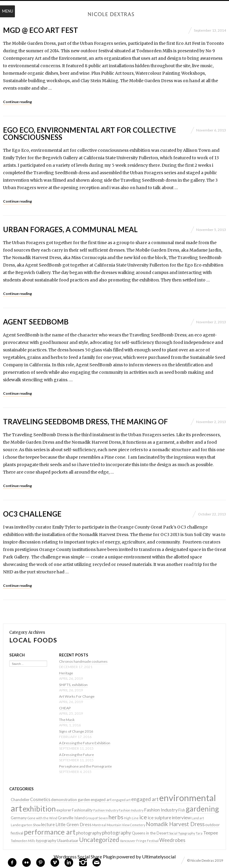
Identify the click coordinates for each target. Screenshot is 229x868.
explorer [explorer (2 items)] (64, 810)
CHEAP (65, 708)
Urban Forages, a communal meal (70, 229)
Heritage (66, 673)
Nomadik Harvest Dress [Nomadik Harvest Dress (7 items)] (175, 824)
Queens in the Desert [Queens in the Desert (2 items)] (150, 833)
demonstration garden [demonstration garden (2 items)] (71, 800)
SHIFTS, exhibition (73, 685)
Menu (8, 11)
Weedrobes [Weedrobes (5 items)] (172, 840)
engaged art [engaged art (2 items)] (101, 800)
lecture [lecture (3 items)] (48, 825)
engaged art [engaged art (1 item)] (121, 800)
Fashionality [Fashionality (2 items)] (82, 810)
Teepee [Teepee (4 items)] (211, 833)
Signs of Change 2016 (76, 731)
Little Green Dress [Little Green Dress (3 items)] (74, 825)
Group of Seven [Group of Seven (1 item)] (97, 818)
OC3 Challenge (32, 514)
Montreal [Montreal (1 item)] (99, 825)
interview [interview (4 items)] (181, 817)
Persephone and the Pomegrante (85, 766)
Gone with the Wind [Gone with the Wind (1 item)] (42, 818)
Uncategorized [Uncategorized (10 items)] (99, 840)
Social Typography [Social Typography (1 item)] (182, 833)
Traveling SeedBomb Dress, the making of (85, 421)
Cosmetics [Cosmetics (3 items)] (40, 799)
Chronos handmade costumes (83, 661)
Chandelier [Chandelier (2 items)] (20, 800)
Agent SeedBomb (36, 322)
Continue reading (17, 102)
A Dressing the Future (76, 755)
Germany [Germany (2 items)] (19, 818)
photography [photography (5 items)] (117, 833)
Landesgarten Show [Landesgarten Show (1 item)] (26, 825)
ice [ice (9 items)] (143, 817)
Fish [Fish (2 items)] (182, 810)
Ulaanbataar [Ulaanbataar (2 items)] (68, 841)
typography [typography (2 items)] (46, 841)
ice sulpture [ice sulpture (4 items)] (159, 817)
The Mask (67, 720)
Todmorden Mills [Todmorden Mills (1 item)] (23, 841)
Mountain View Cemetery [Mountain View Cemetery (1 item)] (126, 825)
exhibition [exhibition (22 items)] (39, 809)
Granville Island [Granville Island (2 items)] (71, 818)
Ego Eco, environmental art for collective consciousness (89, 133)
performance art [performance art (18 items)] (50, 832)
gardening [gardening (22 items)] (202, 809)
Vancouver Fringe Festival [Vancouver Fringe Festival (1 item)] (139, 841)
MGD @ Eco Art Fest (41, 30)
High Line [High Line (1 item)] (131, 818)
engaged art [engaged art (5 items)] (145, 799)
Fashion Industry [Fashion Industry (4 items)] (161, 810)
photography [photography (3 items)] (89, 833)
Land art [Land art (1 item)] (198, 818)
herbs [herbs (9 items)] (116, 817)
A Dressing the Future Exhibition (85, 743)
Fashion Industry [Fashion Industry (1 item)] (106, 810)
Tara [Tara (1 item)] (199, 833)
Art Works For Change (77, 696)
